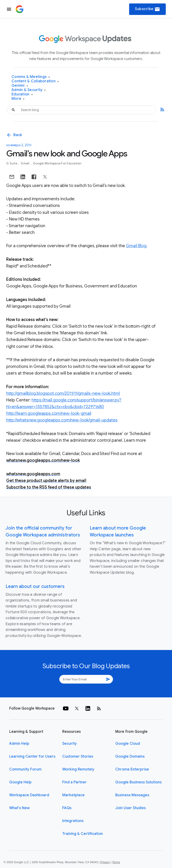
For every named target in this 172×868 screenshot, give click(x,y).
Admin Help (19, 744)
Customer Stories (78, 756)
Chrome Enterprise (132, 769)
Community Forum (25, 769)
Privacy (105, 862)
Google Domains (130, 756)
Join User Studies (130, 808)
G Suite (12, 163)
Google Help (20, 782)
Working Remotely (78, 769)
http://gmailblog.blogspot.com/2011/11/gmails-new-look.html (63, 393)
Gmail (25, 163)
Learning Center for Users (32, 756)
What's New (19, 808)
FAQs (67, 808)
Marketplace (73, 795)
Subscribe (147, 9)
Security (70, 744)
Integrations (73, 821)
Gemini (20, 86)
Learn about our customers (35, 586)
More (18, 99)
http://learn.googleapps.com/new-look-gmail (49, 413)
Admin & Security (29, 90)
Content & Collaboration (35, 81)
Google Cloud (128, 744)
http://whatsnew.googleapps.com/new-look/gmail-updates (62, 420)
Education (22, 94)
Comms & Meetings (31, 77)
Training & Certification (83, 834)
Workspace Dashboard (29, 795)
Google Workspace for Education (57, 163)
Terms (116, 862)
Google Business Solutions (138, 782)
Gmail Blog (136, 246)
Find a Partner (74, 782)
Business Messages (132, 795)
